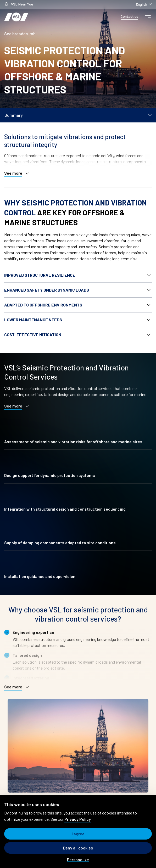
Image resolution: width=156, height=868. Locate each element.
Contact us (129, 16)
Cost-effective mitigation (33, 335)
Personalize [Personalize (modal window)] (78, 860)
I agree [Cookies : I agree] (78, 834)
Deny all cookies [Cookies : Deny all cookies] (78, 848)
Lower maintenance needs (33, 320)
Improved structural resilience (40, 275)
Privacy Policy (78, 819)
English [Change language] (144, 4)
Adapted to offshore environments (43, 305)
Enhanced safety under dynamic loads (47, 290)
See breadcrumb (20, 34)
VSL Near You (19, 5)
